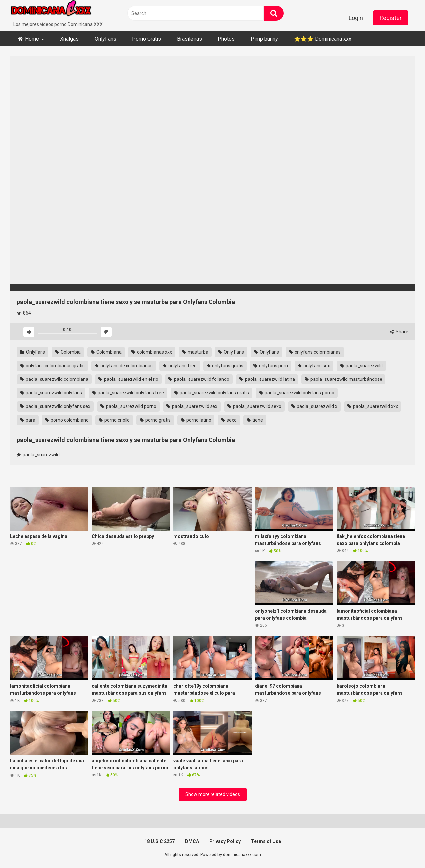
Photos (226, 39)
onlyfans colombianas (315, 352)
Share (399, 332)
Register (391, 18)
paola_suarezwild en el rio (128, 379)
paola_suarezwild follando (199, 379)
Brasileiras (189, 39)
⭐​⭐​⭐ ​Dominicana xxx (323, 39)
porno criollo (114, 420)
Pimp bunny (264, 39)
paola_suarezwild (361, 366)
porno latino (196, 420)
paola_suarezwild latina (267, 379)
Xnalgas (69, 39)
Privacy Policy (225, 841)
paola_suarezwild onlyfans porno (297, 393)
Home (32, 39)
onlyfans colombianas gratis (52, 366)
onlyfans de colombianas (124, 366)
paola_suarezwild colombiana (54, 379)
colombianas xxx (152, 352)
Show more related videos (213, 794)
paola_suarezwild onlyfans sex (55, 406)
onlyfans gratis (225, 366)
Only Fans (231, 352)
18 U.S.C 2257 (160, 841)
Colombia (68, 352)
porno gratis (155, 420)
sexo (229, 420)
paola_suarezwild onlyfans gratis (212, 393)
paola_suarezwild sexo (254, 406)
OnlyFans (105, 39)
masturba (195, 352)
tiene (255, 420)
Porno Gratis (147, 39)
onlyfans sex (314, 366)
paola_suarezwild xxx (373, 406)
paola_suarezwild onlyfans (51, 393)
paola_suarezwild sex (192, 406)
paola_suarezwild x (314, 406)
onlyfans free (180, 366)
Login (356, 18)
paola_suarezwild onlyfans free (128, 393)
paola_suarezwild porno (128, 406)
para (28, 420)
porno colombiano (67, 420)
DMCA (192, 841)
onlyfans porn (271, 366)
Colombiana (106, 352)
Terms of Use (266, 841)
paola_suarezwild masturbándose (343, 379)
